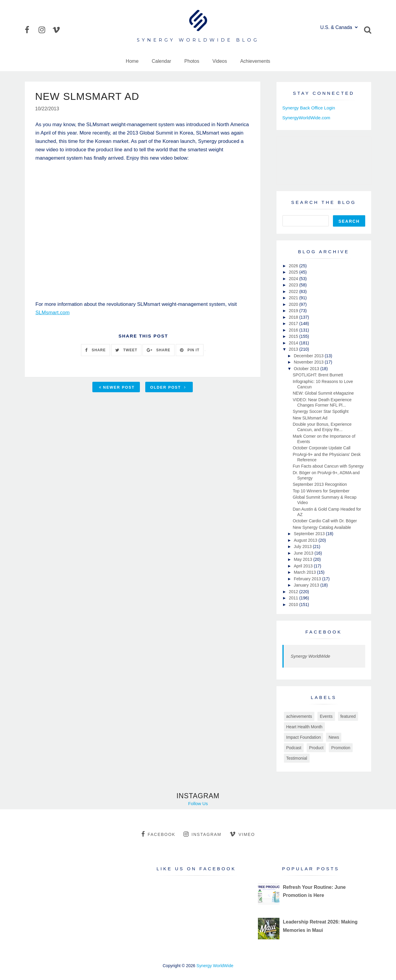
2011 (294, 598)
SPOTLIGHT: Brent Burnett (318, 375)
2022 (294, 291)
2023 (294, 285)
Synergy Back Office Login (309, 108)
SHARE (95, 350)
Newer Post (117, 387)
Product (316, 748)
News (334, 737)
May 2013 (304, 559)
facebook (158, 834)
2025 (294, 272)
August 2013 (306, 540)
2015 (294, 336)
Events (326, 716)
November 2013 (309, 362)
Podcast (294, 748)
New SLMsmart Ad (310, 418)
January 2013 (307, 585)
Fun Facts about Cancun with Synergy (328, 466)
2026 (294, 266)
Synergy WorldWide (311, 656)
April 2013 (304, 566)
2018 (294, 317)
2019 (294, 311)
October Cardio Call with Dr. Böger (325, 521)
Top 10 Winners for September (321, 491)
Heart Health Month (304, 727)
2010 (294, 605)
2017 (294, 323)
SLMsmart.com (53, 313)
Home (132, 61)
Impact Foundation (304, 737)
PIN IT (190, 350)
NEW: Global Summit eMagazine (323, 393)
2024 (294, 279)
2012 (294, 592)
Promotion (341, 748)
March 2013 (305, 572)
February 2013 (308, 579)
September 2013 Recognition (320, 484)
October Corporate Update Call (321, 448)
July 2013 (303, 547)
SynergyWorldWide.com (306, 118)
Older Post (168, 387)
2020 (294, 304)
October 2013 (307, 369)
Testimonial (297, 758)
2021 (294, 298)
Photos (192, 61)
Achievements (255, 61)
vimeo (242, 834)
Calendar (162, 61)
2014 (294, 343)
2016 (294, 330)
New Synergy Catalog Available (322, 527)
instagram (202, 834)
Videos (220, 61)
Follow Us (198, 803)
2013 (294, 349)
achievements (299, 716)
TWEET (126, 350)
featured (348, 716)
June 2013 (304, 553)
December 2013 (309, 356)
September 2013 (310, 534)
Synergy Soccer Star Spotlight (321, 411)
